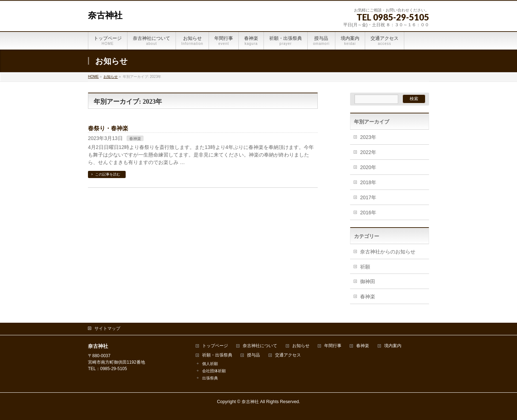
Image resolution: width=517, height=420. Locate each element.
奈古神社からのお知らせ (388, 252)
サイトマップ (107, 328)
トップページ (215, 346)
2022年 (368, 152)
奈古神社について (260, 346)
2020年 (368, 167)
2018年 (368, 182)
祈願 (365, 267)
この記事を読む (108, 174)
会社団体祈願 (214, 371)
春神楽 (135, 139)
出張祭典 (210, 378)
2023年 (368, 137)
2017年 (368, 197)
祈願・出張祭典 (217, 355)
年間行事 (333, 346)
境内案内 (393, 346)
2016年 (368, 213)
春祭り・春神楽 (108, 128)
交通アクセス (288, 355)
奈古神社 (105, 15)
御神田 (368, 281)
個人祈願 (210, 364)
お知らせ (301, 346)
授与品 (253, 355)
